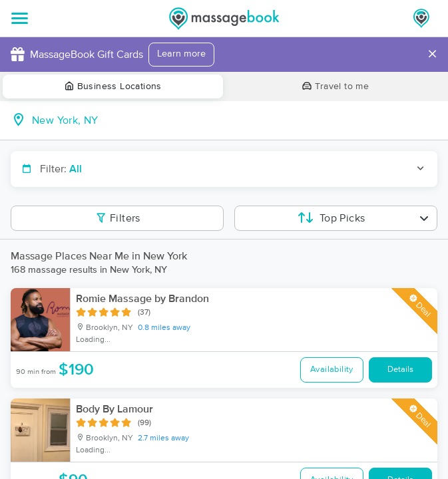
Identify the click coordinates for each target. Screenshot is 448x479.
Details (400, 370)
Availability (332, 370)
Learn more (181, 54)
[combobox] (235, 120)
